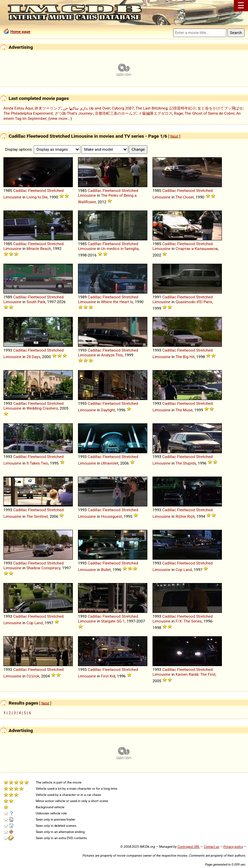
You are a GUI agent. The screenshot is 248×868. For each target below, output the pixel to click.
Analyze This (112, 355)
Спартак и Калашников (197, 249)
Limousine (12, 197)
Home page (20, 32)
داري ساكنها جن (75, 108)
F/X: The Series (189, 621)
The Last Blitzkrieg (152, 108)
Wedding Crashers (42, 408)
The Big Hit (185, 357)
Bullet (106, 570)
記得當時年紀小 (183, 108)
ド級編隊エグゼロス (155, 113)
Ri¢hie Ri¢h (185, 516)
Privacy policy (233, 847)
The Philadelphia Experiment (28, 113)
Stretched (55, 191)
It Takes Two (37, 463)
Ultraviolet (110, 463)
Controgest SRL (188, 847)
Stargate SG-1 (113, 621)
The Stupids (186, 463)
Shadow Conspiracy (43, 568)
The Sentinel (37, 516)
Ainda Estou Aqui (18, 108)
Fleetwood (37, 191)
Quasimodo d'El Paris (194, 302)
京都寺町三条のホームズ (116, 113)
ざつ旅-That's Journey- (74, 113)
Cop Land (184, 570)
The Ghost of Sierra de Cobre (209, 113)
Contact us (211, 847)
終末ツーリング (48, 108)
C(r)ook (33, 676)
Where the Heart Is (117, 302)
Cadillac (20, 191)
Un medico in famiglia (120, 249)
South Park (36, 302)
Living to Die (37, 197)
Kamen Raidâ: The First (195, 674)
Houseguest (111, 516)
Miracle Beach (39, 249)
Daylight (108, 410)
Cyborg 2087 (123, 108)
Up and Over (99, 108)
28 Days (33, 357)
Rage (179, 113)
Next (174, 136)
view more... (60, 118)
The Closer (185, 197)
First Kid (108, 676)
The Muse (184, 410)
